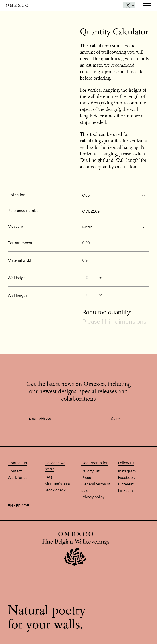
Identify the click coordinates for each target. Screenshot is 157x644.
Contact (15, 471)
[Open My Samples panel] (129, 5)
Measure (15, 226)
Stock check (55, 490)
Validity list (90, 471)
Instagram (127, 471)
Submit (117, 419)
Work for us (18, 478)
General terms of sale (96, 487)
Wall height (17, 278)
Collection (17, 195)
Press (86, 478)
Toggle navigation (147, 5)
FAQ (48, 477)
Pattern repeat (20, 243)
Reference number (24, 211)
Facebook (126, 478)
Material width (20, 260)
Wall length (17, 295)
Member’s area (57, 484)
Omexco (17, 5)
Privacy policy (93, 497)
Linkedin (125, 491)
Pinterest (126, 484)
